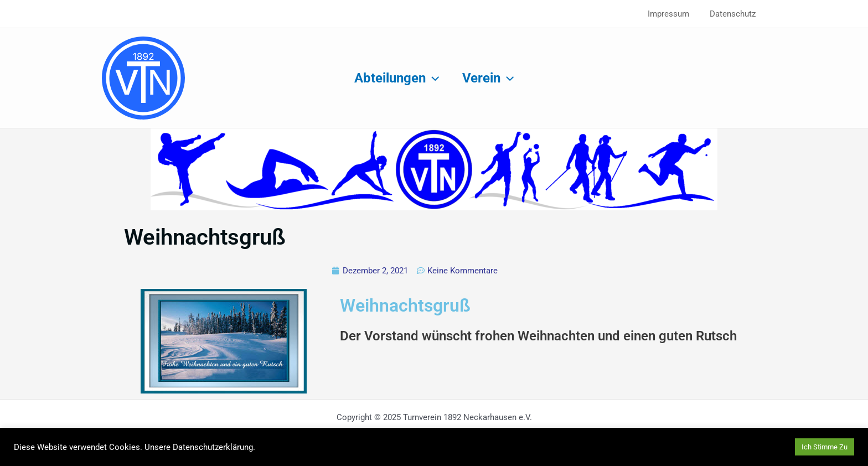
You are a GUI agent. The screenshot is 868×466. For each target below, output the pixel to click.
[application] (431, 78)
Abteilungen (395, 78)
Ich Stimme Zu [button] (825, 447)
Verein (490, 78)
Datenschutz (735, 14)
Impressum (675, 14)
